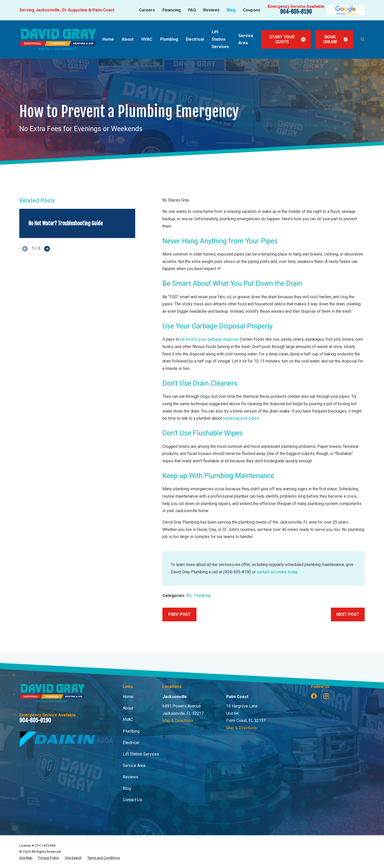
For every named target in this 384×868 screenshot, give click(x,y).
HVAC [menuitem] (147, 39)
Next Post (348, 614)
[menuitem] (26, 858)
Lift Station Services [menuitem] (220, 39)
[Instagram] (326, 696)
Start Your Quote (287, 39)
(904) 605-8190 (237, 572)
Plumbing (202, 596)
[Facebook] (314, 696)
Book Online (335, 39)
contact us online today (277, 572)
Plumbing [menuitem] (169, 39)
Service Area (134, 766)
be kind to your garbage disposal (209, 339)
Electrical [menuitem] (195, 39)
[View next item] (47, 249)
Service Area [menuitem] (246, 39)
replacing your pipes (241, 418)
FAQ (192, 10)
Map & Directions (178, 721)
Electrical (131, 743)
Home (128, 697)
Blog (231, 10)
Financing (172, 10)
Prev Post (180, 614)
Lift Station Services (141, 754)
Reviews (211, 10)
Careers (147, 10)
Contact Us (132, 800)
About (128, 708)
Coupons (252, 10)
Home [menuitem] (108, 39)
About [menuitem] (128, 39)
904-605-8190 (296, 12)
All (189, 596)
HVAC (128, 720)
